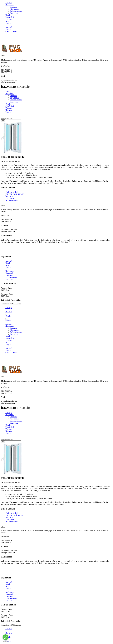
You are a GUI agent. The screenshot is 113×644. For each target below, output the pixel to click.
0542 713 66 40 (11, 31)
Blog (7, 21)
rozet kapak (10, 198)
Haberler (9, 110)
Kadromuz (14, 13)
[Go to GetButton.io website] (5, 642)
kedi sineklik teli (12, 200)
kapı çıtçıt (9, 196)
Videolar (9, 19)
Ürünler (8, 15)
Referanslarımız (16, 11)
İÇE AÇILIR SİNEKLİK (15, 194)
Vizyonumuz (15, 9)
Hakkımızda (10, 5)
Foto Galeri (10, 17)
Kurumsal (14, 7)
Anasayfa (9, 3)
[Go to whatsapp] (5, 637)
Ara (3, 121)
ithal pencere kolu (12, 192)
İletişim (8, 23)
